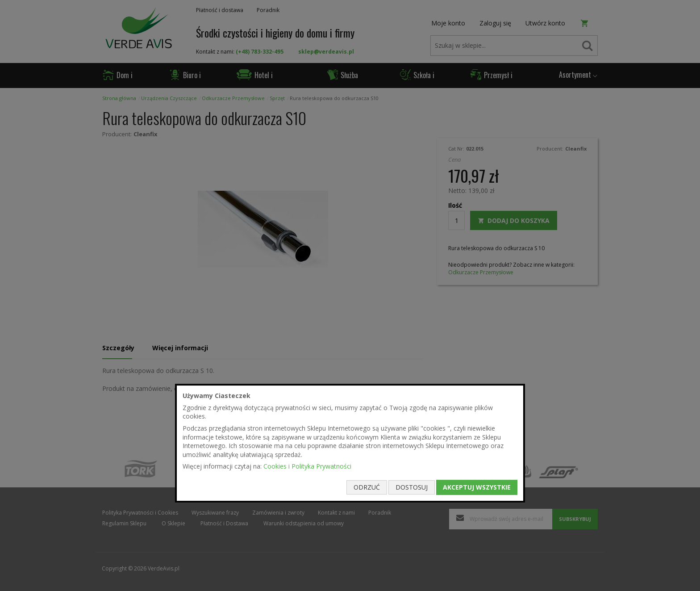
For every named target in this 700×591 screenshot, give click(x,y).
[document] (350, 443)
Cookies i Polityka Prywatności (307, 467)
